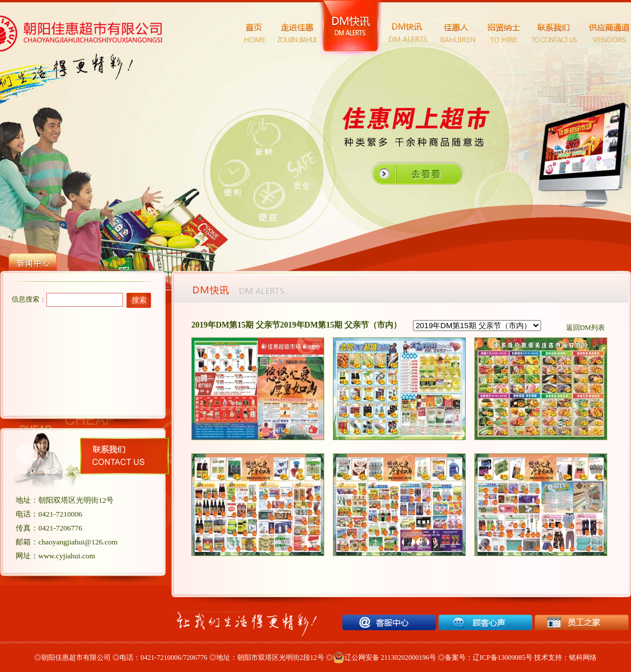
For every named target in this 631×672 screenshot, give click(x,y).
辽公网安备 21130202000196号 (385, 658)
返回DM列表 (585, 328)
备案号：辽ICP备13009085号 (489, 658)
